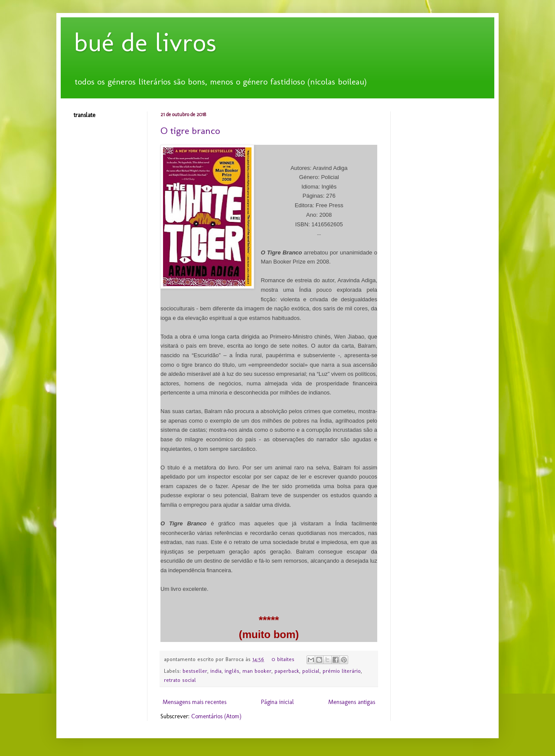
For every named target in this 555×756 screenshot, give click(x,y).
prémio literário (342, 671)
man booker (257, 671)
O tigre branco (190, 131)
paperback (287, 671)
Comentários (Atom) (216, 716)
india (216, 671)
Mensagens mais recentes (194, 702)
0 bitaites (283, 659)
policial (311, 671)
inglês (232, 671)
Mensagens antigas (352, 702)
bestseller (195, 671)
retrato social (180, 680)
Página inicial (277, 702)
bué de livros (145, 42)
